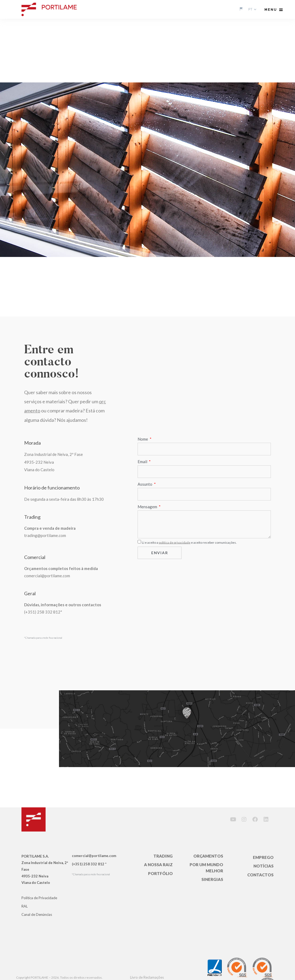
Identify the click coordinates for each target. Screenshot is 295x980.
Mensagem (148, 507)
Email (143, 462)
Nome (143, 439)
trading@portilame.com (45, 535)
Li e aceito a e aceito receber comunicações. (189, 542)
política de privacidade (175, 542)
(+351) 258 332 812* (43, 612)
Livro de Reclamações (147, 977)
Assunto (145, 484)
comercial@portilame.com (47, 576)
